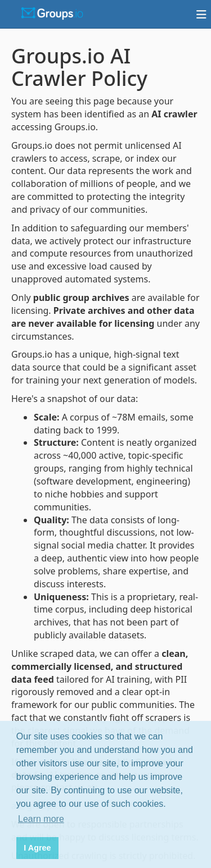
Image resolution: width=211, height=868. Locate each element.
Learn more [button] (41, 819)
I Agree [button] (37, 848)
